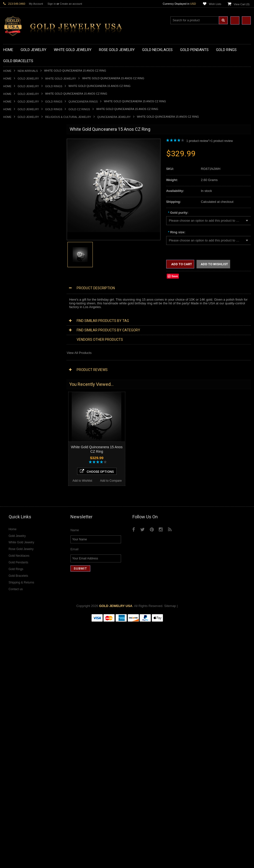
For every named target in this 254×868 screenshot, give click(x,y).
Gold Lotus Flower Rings (21, 323)
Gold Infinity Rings (16, 318)
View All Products (79, 353)
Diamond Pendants (17, 511)
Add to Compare (47, 722)
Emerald (9, 586)
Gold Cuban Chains (17, 377)
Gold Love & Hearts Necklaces (25, 189)
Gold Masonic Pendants (20, 260)
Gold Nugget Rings (17, 331)
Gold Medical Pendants (20, 218)
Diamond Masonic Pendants (23, 523)
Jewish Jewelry (14, 423)
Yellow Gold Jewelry (18, 465)
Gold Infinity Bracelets (19, 369)
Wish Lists (215, 4)
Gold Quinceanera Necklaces (24, 193)
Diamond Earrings (16, 532)
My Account (36, 4)
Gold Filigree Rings (17, 281)
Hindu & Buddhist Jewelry (22, 415)
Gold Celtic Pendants (18, 235)
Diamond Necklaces (18, 486)
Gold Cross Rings (16, 310)
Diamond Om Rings (17, 569)
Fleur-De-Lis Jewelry (18, 452)
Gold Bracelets (14, 352)
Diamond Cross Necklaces (22, 490)
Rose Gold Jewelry (17, 473)
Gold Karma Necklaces (20, 180)
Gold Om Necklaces (18, 176)
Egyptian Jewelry (15, 394)
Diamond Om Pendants (20, 528)
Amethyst (10, 582)
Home (7, 71)
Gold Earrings (13, 348)
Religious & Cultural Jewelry (68, 117)
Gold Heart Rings (16, 314)
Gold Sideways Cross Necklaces (27, 197)
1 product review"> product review (209, 141)
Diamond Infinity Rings (19, 561)
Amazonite (11, 578)
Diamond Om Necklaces (21, 507)
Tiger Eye (10, 607)
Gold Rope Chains (16, 381)
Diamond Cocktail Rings (20, 553)
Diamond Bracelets (17, 536)
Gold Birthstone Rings (19, 302)
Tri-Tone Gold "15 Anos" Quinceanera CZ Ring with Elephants (32, 688)
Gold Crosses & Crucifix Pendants (28, 239)
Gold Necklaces (15, 147)
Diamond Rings (14, 540)
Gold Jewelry (28, 79)
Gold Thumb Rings (17, 339)
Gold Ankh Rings (15, 298)
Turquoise (10, 611)
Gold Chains (12, 373)
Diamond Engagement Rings (24, 557)
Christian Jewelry (16, 406)
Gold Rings (54, 86)
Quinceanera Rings (83, 102)
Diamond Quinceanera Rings (24, 548)
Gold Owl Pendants (17, 268)
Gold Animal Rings (16, 289)
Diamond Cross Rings (19, 544)
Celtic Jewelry (13, 402)
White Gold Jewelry (61, 79)
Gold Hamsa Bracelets (19, 364)
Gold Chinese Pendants (20, 210)
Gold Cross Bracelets (18, 360)
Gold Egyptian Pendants (21, 264)
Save (175, 276)
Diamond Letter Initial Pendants (26, 519)
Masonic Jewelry (15, 410)
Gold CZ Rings (79, 109)
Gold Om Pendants (17, 256)
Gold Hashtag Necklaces (21, 159)
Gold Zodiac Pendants (19, 222)
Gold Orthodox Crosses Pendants (27, 251)
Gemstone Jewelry (17, 574)
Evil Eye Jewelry (15, 448)
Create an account (71, 4)
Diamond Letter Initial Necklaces (26, 498)
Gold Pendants (14, 205)
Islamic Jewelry (14, 419)
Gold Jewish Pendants (19, 247)
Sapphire (10, 603)
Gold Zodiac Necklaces (20, 201)
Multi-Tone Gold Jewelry (20, 477)
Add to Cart (181, 264)
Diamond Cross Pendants (22, 515)
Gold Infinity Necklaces (20, 172)
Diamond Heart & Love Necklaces (27, 494)
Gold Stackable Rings (19, 285)
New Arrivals (28, 71)
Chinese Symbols (16, 431)
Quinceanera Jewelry (114, 117)
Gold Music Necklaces (19, 185)
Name (75, 774)
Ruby (7, 599)
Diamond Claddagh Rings (22, 565)
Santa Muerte (13, 398)
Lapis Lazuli (12, 590)
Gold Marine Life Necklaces (23, 155)
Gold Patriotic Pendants (20, 226)
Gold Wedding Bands (18, 344)
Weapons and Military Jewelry (25, 435)
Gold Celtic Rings (16, 306)
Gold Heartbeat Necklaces (22, 164)
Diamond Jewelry (16, 482)
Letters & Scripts (15, 457)
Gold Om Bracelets (17, 356)
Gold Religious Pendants (21, 231)
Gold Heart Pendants (18, 243)
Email (75, 793)
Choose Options (32, 712)
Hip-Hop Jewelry (15, 444)
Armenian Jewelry (16, 389)
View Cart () (242, 4)
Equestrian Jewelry (17, 440)
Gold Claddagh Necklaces (22, 151)
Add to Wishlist (17, 722)
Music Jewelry (13, 461)
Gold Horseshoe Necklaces (23, 168)
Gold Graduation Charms (21, 214)
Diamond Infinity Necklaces (23, 502)
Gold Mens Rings (16, 327)
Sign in (52, 4)
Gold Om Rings (14, 335)
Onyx (7, 594)
